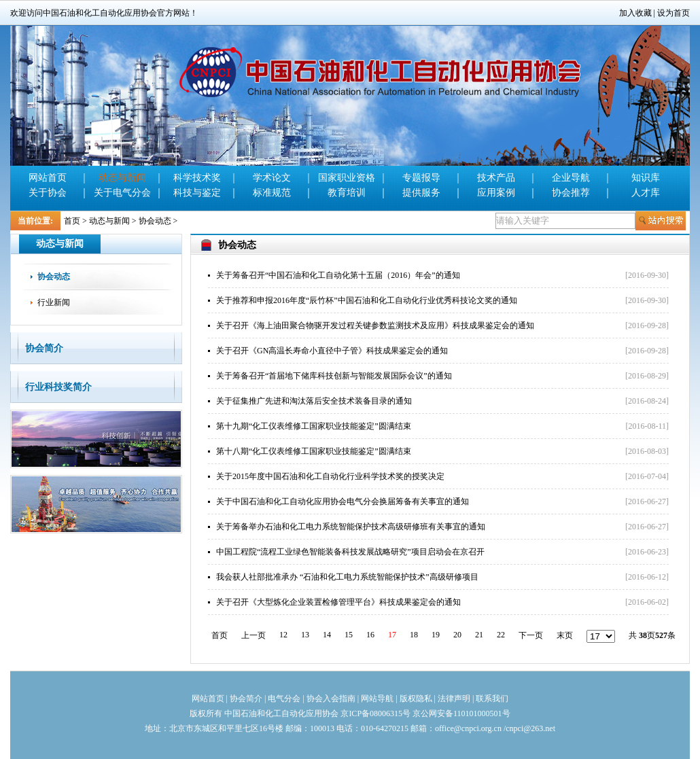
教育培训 (347, 193)
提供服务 (421, 193)
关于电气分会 (122, 193)
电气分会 (284, 699)
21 (479, 635)
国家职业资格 (347, 178)
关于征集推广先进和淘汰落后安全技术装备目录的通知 (314, 401)
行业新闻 (54, 302)
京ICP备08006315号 (375, 713)
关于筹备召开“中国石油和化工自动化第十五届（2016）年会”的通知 (338, 275)
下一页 (531, 635)
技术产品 (496, 178)
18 (414, 635)
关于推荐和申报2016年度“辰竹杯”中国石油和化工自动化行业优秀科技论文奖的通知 (367, 300)
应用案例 (496, 193)
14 (327, 635)
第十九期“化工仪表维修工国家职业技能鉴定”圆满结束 (314, 426)
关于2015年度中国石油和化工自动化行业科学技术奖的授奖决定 (330, 476)
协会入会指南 (331, 699)
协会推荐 (571, 193)
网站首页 (48, 178)
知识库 (646, 178)
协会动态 (155, 221)
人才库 (646, 193)
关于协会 (48, 193)
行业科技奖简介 (58, 387)
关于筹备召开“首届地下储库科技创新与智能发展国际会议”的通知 (334, 376)
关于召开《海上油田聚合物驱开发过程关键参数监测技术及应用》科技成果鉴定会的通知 (375, 325)
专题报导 (421, 178)
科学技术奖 (197, 178)
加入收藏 (635, 13)
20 (457, 635)
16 (370, 635)
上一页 (253, 635)
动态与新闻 (122, 178)
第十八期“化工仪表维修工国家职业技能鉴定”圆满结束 (314, 451)
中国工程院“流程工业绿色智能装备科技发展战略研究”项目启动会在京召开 (350, 552)
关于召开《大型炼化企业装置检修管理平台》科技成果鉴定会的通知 (338, 602)
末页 (565, 635)
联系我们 (492, 699)
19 (436, 635)
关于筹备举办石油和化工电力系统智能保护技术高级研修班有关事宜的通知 (351, 527)
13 (305, 635)
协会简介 (44, 348)
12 (283, 635)
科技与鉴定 (197, 193)
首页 (72, 221)
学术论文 (272, 178)
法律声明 (454, 699)
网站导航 (377, 699)
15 (349, 635)
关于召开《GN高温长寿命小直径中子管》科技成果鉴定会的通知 (332, 351)
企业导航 (571, 178)
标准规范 (272, 193)
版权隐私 (416, 699)
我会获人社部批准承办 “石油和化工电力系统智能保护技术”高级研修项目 (347, 577)
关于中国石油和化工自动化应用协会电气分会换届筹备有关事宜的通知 (343, 501)
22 (501, 635)
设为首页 (673, 13)
